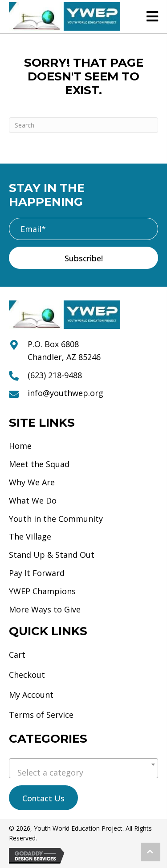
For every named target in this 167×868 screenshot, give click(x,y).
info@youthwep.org (65, 393)
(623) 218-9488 (55, 375)
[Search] (83, 125)
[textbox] (83, 772)
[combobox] (83, 768)
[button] (83, 258)
